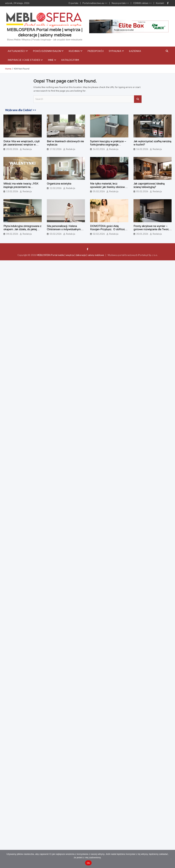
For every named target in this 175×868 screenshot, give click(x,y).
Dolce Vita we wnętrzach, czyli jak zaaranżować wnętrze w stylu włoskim (21, 145)
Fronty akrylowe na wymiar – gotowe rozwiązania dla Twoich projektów (152, 229)
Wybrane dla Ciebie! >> (21, 110)
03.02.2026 (56, 234)
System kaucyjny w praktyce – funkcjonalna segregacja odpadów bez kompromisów (108, 145)
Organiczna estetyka (59, 184)
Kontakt (160, 3)
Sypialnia (115, 51)
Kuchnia (74, 51)
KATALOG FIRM (70, 60)
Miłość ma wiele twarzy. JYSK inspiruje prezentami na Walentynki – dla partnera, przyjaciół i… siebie (21, 189)
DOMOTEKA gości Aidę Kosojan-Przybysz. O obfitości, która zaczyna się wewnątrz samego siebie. (109, 231)
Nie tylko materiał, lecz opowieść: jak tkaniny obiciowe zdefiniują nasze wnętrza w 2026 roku (108, 189)
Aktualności (16, 51)
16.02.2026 (99, 149)
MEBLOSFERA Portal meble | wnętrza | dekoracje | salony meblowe (70, 255)
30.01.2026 (142, 234)
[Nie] (171, 859)
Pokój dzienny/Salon (47, 51)
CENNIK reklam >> (142, 3)
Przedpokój (96, 51)
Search (138, 99)
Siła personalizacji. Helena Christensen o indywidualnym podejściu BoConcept (64, 229)
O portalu (73, 3)
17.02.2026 (56, 149)
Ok (88, 863)
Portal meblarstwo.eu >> (95, 3)
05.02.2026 (99, 191)
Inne (51, 60)
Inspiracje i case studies (24, 60)
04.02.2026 (12, 234)
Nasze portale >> (120, 3)
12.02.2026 (56, 188)
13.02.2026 (12, 191)
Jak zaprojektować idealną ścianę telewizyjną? (149, 185)
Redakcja (27, 149)
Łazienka (135, 51)
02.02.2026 (99, 234)
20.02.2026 (12, 149)
